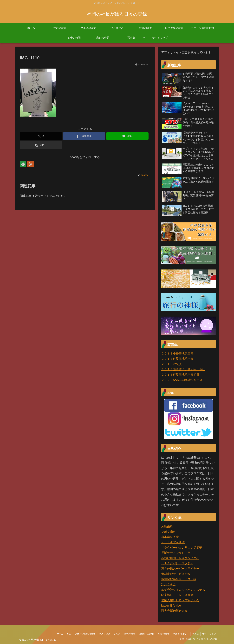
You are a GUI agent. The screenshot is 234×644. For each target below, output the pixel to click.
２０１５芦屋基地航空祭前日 (180, 375)
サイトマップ (209, 634)
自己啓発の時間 (147, 634)
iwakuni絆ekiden (172, 606)
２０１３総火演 (171, 364)
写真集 (195, 634)
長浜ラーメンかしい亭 (176, 553)
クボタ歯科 (169, 532)
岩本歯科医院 (170, 537)
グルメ (117, 634)
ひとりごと (104, 634)
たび (69, 634)
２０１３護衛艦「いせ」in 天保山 (183, 369)
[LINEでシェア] (127, 136)
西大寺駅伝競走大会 (174, 611)
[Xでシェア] (41, 136)
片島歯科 (167, 526)
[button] (41, 145)
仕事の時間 (130, 634)
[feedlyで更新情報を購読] (23, 164)
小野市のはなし (181, 634)
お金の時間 (164, 634)
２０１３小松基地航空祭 (177, 354)
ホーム (60, 634)
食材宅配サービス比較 (176, 574)
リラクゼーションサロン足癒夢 (182, 548)
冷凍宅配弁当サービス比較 (179, 579)
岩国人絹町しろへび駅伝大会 (180, 600)
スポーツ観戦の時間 (85, 634)
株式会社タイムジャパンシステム (183, 590)
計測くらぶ (169, 584)
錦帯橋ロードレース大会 (177, 595)
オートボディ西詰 (173, 542)
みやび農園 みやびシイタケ (180, 558)
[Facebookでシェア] (84, 136)
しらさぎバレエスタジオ (177, 563)
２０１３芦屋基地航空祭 (177, 359)
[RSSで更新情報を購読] (31, 164)
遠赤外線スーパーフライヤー (180, 569)
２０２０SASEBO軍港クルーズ (182, 380)
